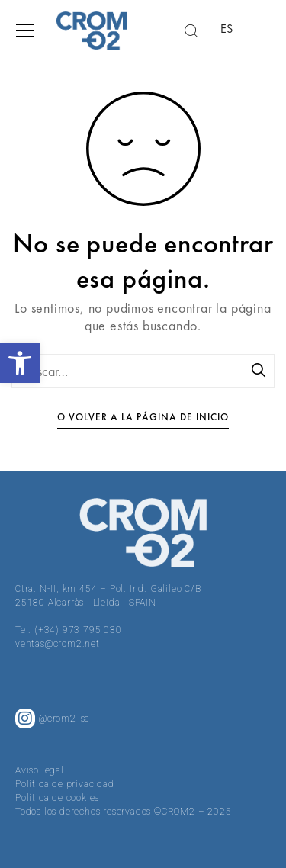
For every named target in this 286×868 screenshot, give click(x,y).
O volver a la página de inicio (143, 417)
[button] (20, 363)
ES (227, 29)
